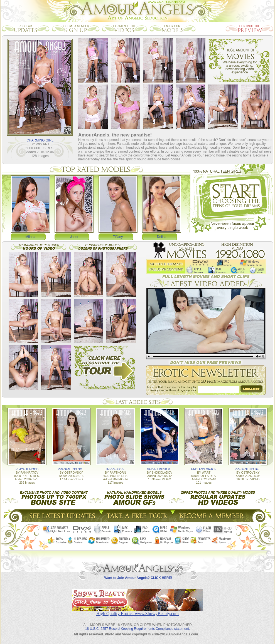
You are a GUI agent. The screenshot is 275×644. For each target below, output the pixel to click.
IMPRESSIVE (115, 469)
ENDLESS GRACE (204, 469)
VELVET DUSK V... (159, 469)
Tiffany (118, 237)
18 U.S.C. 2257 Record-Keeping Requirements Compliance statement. (137, 629)
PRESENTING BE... (248, 469)
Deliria (162, 237)
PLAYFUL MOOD (27, 469)
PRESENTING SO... (71, 469)
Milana (30, 237)
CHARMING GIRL (40, 140)
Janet (74, 237)
